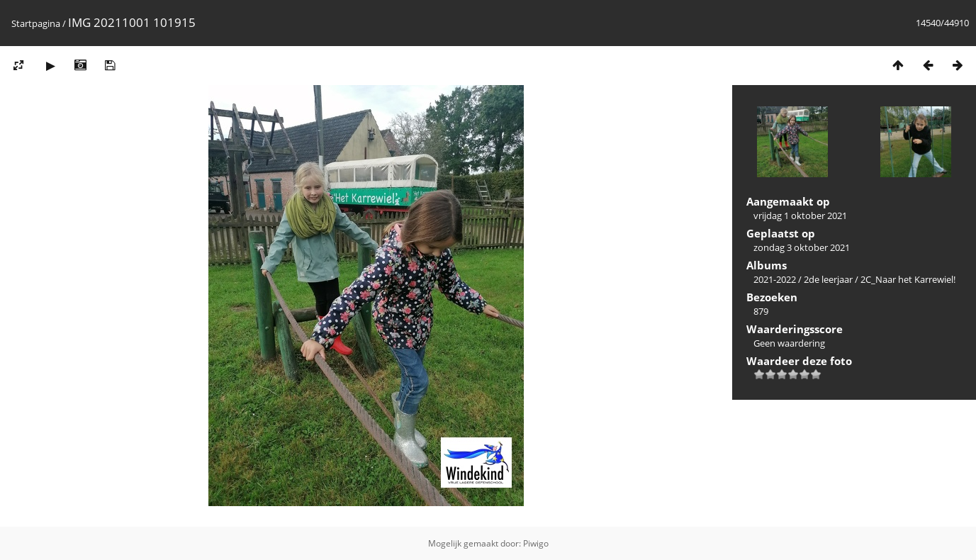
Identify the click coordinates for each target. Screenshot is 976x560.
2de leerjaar (828, 279)
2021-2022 (775, 279)
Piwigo (536, 543)
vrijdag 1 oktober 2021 (800, 215)
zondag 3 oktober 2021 (802, 247)
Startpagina (36, 23)
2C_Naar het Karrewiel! (908, 279)
